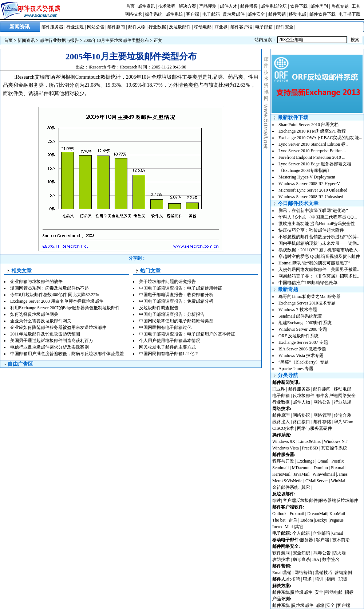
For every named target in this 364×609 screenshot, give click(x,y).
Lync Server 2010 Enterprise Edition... (312, 151)
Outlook (279, 514)
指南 (331, 579)
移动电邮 (297, 14)
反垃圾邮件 (234, 14)
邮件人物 (137, 27)
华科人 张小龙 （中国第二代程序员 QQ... (318, 217)
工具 (356, 6)
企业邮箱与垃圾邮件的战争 (36, 282)
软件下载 (299, 6)
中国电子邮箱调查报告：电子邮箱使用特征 (181, 288)
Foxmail (338, 468)
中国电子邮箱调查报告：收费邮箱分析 (176, 295)
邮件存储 (322, 422)
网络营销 (303, 573)
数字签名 (331, 559)
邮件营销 (277, 14)
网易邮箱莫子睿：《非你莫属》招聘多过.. (319, 276)
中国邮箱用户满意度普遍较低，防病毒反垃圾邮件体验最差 (67, 354)
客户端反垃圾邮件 (300, 500)
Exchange (306, 461)
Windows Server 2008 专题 (303, 329)
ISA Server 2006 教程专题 (302, 349)
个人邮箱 (301, 533)
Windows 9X (284, 441)
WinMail (339, 481)
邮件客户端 (241, 27)
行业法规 (75, 27)
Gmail (338, 533)
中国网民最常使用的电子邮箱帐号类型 (176, 321)
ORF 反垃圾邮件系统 (298, 336)
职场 (307, 579)
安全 (319, 592)
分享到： (137, 258)
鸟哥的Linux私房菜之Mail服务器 (310, 296)
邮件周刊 (319, 6)
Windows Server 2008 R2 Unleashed (311, 197)
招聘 (296, 579)
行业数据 (157, 27)
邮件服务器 (52, 27)
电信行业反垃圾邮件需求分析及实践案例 (50, 347)
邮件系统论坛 (274, 6)
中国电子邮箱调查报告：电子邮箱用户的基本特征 (187, 334)
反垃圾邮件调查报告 (159, 308)
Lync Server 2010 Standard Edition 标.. (313, 144)
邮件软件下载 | (324, 14)
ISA (316, 559)
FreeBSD (310, 448)
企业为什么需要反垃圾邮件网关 (41, 321)
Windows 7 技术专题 (298, 310)
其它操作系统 (334, 448)
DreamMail (317, 514)
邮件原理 (281, 415)
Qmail (323, 461)
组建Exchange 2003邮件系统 (305, 323)
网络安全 (347, 396)
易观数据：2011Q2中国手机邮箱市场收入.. (319, 250)
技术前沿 (341, 540)
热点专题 (340, 6)
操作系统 (154, 14)
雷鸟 (293, 520)
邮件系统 (174, 14)
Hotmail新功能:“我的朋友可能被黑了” (314, 263)
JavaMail (301, 474)
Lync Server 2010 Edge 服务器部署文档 (315, 164)
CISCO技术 (283, 428)
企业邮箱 (321, 533)
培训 (319, 579)
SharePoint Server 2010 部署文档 (308, 125)
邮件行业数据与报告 (59, 40)
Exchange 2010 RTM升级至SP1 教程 (312, 131)
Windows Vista (286, 448)
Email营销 (282, 573)
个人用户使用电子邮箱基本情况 (170, 341)
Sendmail (280, 468)
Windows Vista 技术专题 (301, 355)
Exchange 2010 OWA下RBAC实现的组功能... (320, 138)
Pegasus (337, 520)
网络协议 (301, 415)
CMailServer (317, 481)
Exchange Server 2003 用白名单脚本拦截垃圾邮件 (57, 301)
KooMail (337, 514)
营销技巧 (324, 573)
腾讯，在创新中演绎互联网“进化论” (313, 211)
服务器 (306, 540)
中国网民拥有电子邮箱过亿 (165, 327)
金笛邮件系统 (285, 487)
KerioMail (281, 474)
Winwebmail (324, 474)
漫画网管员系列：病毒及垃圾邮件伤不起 (50, 288)
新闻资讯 (26, 40)
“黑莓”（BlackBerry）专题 (304, 362)
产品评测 (208, 6)
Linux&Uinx (310, 441)
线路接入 (281, 422)
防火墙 (339, 553)
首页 (130, 6)
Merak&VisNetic (287, 481)
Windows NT (336, 441)
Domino (321, 468)
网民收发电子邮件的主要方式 (167, 347)
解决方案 (187, 6)
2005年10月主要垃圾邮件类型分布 (116, 40)
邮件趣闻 (116, 27)
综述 (277, 500)
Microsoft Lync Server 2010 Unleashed (313, 190)
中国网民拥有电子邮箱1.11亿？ (169, 354)
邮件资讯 (146, 6)
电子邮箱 (211, 14)
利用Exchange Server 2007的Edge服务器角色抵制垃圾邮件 (65, 308)
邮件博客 (249, 6)
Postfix (338, 461)
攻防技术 (281, 559)
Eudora (307, 520)
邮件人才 (229, 6)
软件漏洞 (281, 553)
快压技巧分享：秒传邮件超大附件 (311, 230)
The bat (279, 520)
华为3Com (343, 422)
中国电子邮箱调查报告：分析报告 (172, 314)
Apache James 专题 (296, 369)
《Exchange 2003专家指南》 (305, 170)
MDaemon (301, 468)
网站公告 (96, 27)
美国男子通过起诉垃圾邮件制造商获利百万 (52, 341)
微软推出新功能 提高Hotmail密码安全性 (317, 224)
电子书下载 (349, 14)
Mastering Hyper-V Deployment (307, 177)
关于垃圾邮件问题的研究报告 (167, 282)
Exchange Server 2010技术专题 (307, 303)
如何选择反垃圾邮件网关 (34, 314)
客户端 (193, 14)
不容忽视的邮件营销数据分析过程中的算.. (319, 237)
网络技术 (133, 14)
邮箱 (320, 605)
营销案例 (343, 573)
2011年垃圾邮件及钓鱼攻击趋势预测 (45, 334)
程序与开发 (283, 461)
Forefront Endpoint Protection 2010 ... (312, 157)
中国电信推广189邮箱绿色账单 (308, 283)
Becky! (322, 520)
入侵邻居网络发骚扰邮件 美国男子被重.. (319, 270)
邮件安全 (256, 14)
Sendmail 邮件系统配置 (300, 316)
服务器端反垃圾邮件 (339, 500)
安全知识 (301, 553)
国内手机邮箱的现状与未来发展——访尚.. (319, 243)
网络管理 (322, 415)
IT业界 (221, 27)
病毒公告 (322, 553)
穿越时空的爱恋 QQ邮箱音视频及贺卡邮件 (319, 256)
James (342, 474)
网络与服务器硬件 (314, 428)
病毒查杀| (302, 559)
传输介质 (343, 415)
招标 (349, 592)
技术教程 (167, 6)
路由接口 (301, 422)
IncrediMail (283, 527)
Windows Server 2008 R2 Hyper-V (309, 184)
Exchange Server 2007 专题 (303, 342)
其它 (306, 487)
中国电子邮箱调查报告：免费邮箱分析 (176, 301)
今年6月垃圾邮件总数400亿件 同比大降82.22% (55, 295)
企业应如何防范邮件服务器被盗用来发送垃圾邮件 (58, 327)
